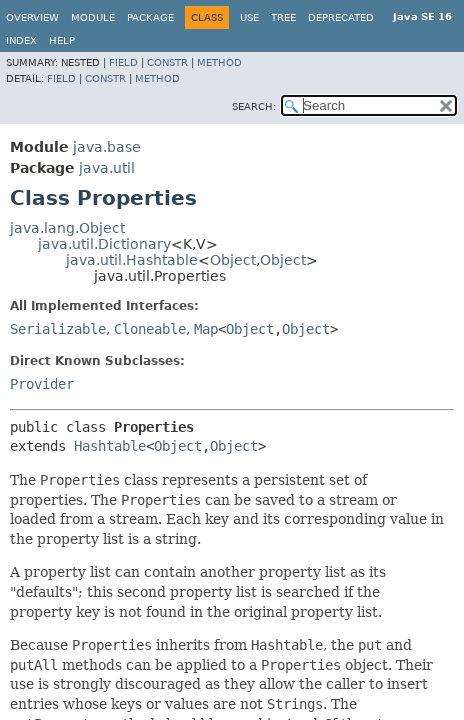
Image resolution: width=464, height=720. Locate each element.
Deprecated (341, 17)
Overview (32, 17)
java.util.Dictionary (104, 244)
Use (249, 17)
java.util (107, 168)
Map (206, 329)
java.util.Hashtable (132, 260)
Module (93, 17)
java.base (107, 147)
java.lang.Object (67, 228)
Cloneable (150, 329)
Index (21, 40)
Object (233, 260)
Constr (167, 62)
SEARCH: (254, 106)
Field (123, 62)
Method (219, 62)
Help (62, 40)
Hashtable (110, 446)
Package (150, 17)
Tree (283, 17)
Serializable (58, 329)
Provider (42, 384)
